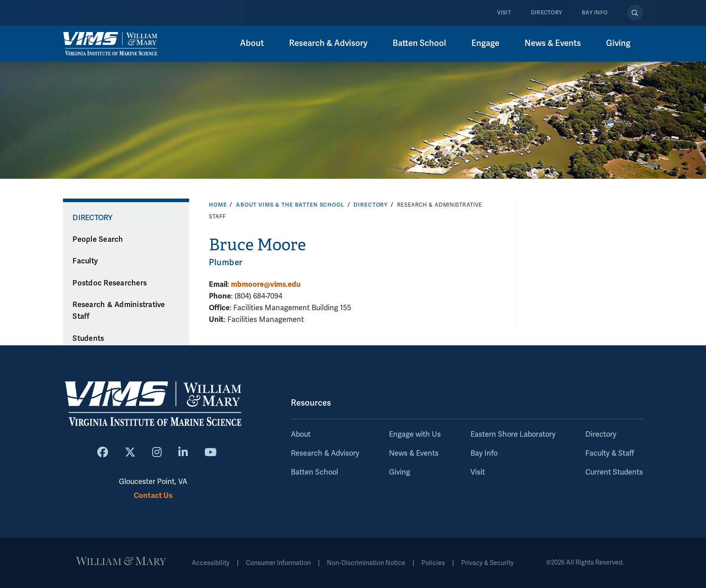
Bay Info (595, 13)
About (301, 434)
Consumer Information (278, 563)
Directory (546, 13)
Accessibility (211, 563)
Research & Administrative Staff (119, 311)
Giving (400, 472)
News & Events (414, 453)
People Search (98, 240)
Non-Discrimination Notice (366, 563)
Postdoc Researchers (110, 283)
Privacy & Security (487, 563)
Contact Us (153, 495)
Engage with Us (415, 434)
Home (218, 205)
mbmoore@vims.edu (266, 284)
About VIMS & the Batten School (290, 205)
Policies (433, 563)
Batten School (315, 472)
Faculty (85, 261)
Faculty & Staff (610, 453)
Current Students (614, 472)
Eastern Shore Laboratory (513, 434)
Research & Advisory (325, 453)
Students (88, 339)
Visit (504, 13)
